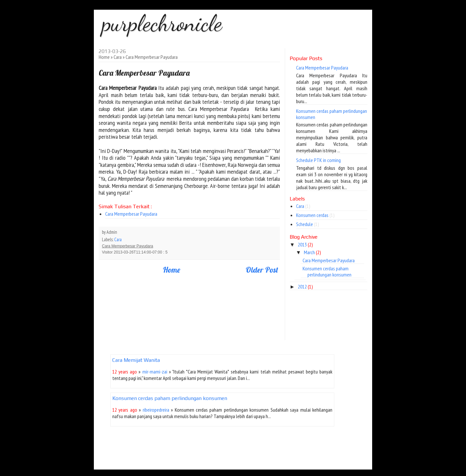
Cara (118, 57)
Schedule (305, 224)
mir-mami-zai (155, 372)
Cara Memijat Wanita (136, 360)
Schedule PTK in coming (318, 160)
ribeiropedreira (156, 410)
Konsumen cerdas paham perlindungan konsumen (332, 114)
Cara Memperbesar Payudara (131, 214)
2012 (302, 287)
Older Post (262, 270)
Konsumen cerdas (312, 215)
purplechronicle (162, 23)
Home (104, 57)
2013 (302, 244)
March (309, 252)
